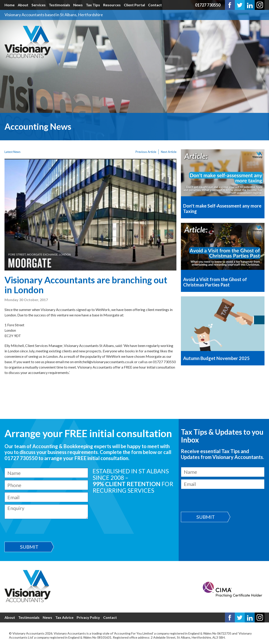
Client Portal (134, 5)
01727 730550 (208, 5)
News (78, 5)
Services (39, 5)
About (23, 5)
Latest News (12, 152)
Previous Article (146, 152)
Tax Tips (93, 5)
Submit (29, 547)
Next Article (169, 152)
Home (10, 5)
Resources (112, 5)
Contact (155, 5)
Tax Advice (64, 617)
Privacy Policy (88, 617)
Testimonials (59, 5)
